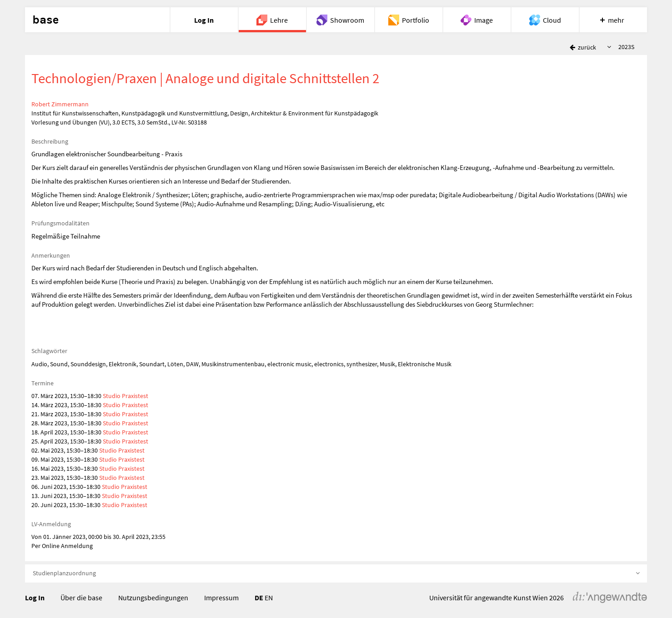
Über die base (81, 598)
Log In (35, 598)
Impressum (221, 598)
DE (259, 598)
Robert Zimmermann (60, 104)
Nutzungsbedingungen (153, 598)
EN (269, 598)
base (45, 20)
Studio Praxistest (125, 396)
